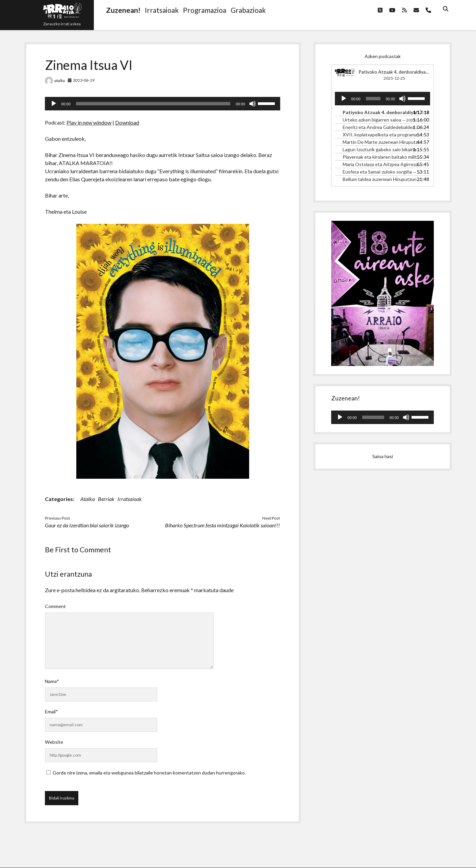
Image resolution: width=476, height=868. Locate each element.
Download (127, 122)
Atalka (88, 499)
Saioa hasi (383, 456)
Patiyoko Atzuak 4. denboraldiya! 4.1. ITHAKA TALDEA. (417, 72)
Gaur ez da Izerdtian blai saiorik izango (87, 525)
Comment (55, 606)
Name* (52, 681)
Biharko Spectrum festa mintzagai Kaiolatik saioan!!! (222, 525)
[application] (162, 104)
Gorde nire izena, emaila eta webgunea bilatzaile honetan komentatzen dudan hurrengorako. (149, 773)
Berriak (106, 499)
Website (54, 742)
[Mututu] (253, 104)
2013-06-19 (84, 80)
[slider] (153, 104)
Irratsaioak (130, 499)
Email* (51, 712)
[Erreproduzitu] (54, 104)
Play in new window (89, 122)
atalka (60, 81)
